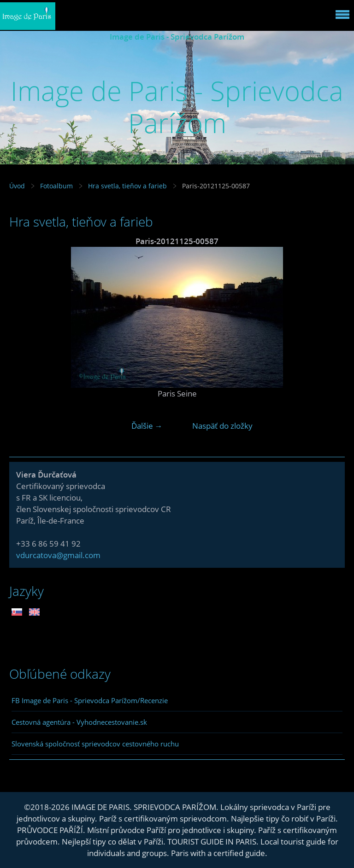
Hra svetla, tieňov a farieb (127, 186)
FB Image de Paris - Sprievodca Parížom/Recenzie (90, 700)
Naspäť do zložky (222, 426)
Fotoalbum (56, 186)
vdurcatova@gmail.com (58, 555)
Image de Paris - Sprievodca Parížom (177, 37)
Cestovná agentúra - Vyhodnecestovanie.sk (79, 722)
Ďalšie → (147, 426)
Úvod (17, 186)
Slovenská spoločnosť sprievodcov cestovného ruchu (95, 744)
